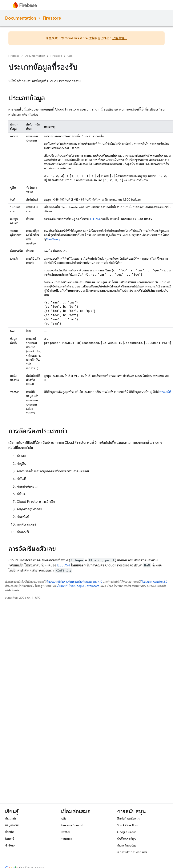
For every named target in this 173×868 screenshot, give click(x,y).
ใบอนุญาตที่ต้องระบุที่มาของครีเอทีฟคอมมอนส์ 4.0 (75, 582)
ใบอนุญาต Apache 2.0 (154, 582)
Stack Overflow (127, 825)
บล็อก (65, 818)
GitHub (10, 845)
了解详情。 (120, 38)
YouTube (67, 839)
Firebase (14, 56)
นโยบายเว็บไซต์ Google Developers (78, 586)
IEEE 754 (95, 219)
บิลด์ (70, 56)
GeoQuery (53, 239)
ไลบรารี (9, 839)
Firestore (52, 18)
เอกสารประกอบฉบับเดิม (132, 852)
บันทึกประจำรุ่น (127, 839)
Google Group (127, 832)
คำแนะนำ (10, 818)
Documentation (21, 18)
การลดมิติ (165, 392)
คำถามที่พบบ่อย (127, 845)
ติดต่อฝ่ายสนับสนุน (129, 818)
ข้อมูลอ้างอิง (12, 825)
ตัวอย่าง (10, 832)
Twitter (66, 832)
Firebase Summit (72, 825)
